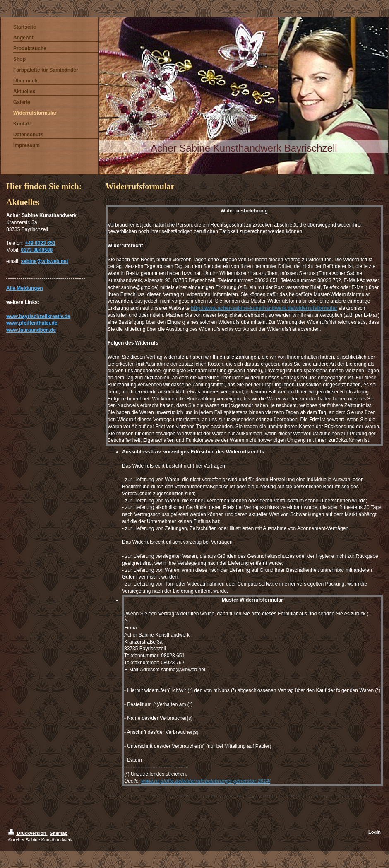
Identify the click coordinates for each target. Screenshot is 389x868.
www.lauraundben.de (31, 330)
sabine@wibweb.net (44, 261)
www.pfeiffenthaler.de (32, 323)
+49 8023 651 (40, 243)
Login (375, 832)
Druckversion (28, 833)
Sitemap (59, 833)
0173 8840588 (37, 250)
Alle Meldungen (25, 288)
